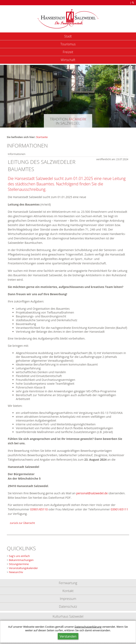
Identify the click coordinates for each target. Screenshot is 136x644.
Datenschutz (68, 607)
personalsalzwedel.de (92, 493)
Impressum (68, 599)
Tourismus (68, 44)
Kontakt (68, 591)
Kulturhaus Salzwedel (68, 616)
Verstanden (68, 636)
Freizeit (68, 52)
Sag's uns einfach (20, 556)
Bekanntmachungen (21, 560)
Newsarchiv (16, 572)
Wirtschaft (68, 60)
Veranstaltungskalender (24, 568)
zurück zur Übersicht (22, 523)
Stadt (68, 36)
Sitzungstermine (19, 564)
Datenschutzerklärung (88, 627)
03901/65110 (39, 509)
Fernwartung (68, 583)
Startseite (42, 137)
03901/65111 (119, 509)
